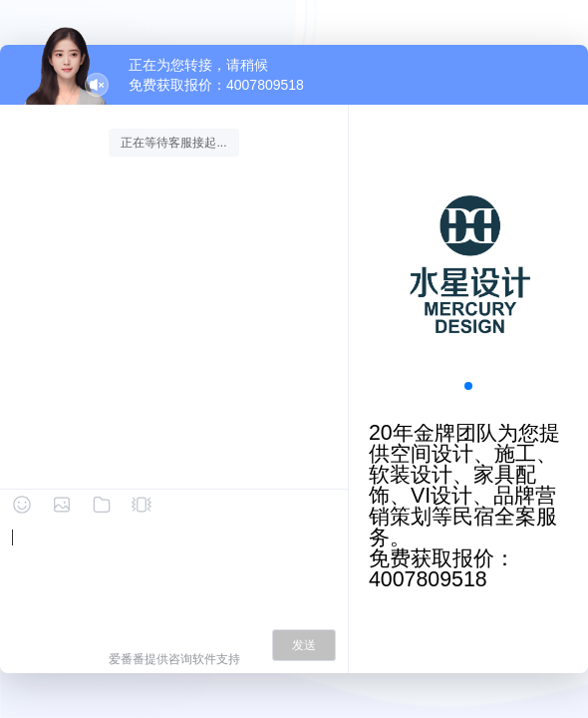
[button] (468, 386)
